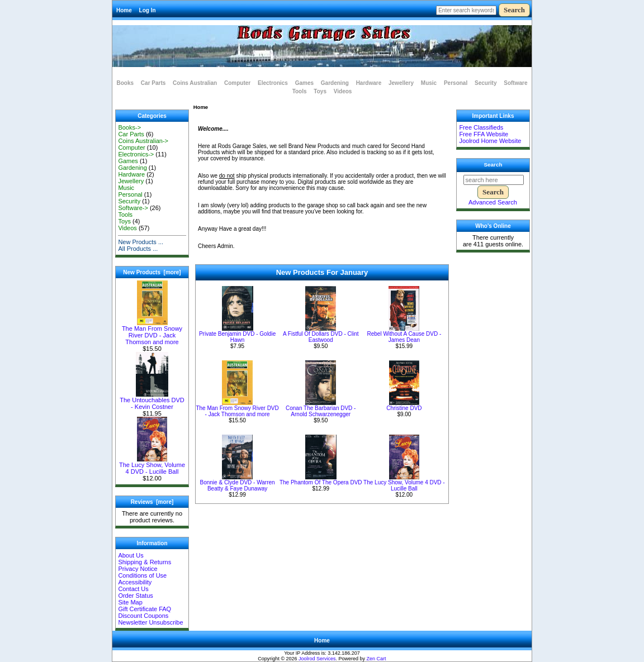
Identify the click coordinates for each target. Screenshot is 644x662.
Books (126, 83)
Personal (456, 83)
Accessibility (135, 582)
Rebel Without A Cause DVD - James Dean (404, 337)
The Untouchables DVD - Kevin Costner (152, 401)
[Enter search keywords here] (466, 10)
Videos (343, 91)
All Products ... (138, 249)
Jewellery (401, 83)
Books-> (129, 127)
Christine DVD (404, 408)
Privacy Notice (138, 569)
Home (124, 10)
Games (304, 83)
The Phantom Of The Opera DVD (321, 482)
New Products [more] (152, 272)
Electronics (273, 83)
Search (493, 165)
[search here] (494, 180)
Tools (300, 91)
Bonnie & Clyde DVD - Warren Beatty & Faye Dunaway (238, 485)
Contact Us (133, 589)
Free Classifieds (481, 127)
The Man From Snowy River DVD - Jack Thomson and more (152, 332)
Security (486, 83)
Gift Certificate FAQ (145, 609)
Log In (148, 10)
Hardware (369, 83)
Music (429, 83)
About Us (131, 555)
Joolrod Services (317, 659)
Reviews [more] (152, 502)
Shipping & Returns (145, 562)
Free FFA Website (484, 134)
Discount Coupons (143, 616)
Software (515, 83)
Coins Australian (195, 83)
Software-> (133, 208)
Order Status (135, 596)
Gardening (335, 83)
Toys (320, 91)
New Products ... (141, 242)
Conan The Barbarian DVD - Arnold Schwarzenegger (321, 411)
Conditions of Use (142, 575)
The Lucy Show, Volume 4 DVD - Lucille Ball (152, 465)
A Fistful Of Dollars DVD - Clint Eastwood (321, 337)
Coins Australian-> (143, 141)
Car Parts (153, 83)
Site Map (130, 602)
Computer (237, 83)
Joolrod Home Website (490, 141)
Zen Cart (377, 659)
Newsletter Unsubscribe (150, 622)
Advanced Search (493, 202)
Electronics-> (136, 154)
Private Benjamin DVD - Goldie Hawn (237, 337)
